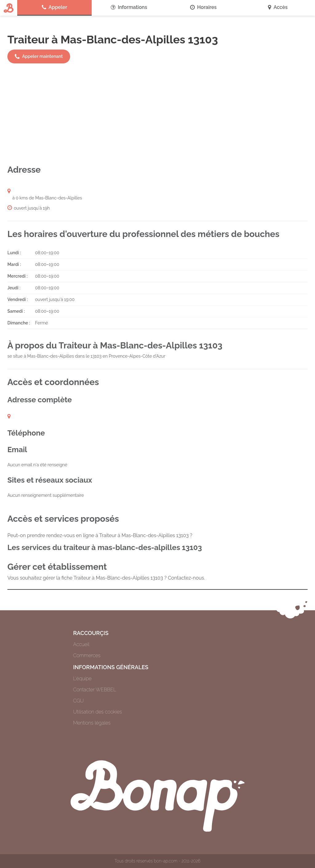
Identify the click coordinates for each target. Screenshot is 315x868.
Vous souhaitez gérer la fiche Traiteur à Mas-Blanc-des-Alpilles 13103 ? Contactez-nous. (106, 578)
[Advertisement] (157, 114)
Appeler (55, 7)
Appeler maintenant (39, 57)
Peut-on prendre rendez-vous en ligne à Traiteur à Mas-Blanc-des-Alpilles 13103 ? (100, 535)
